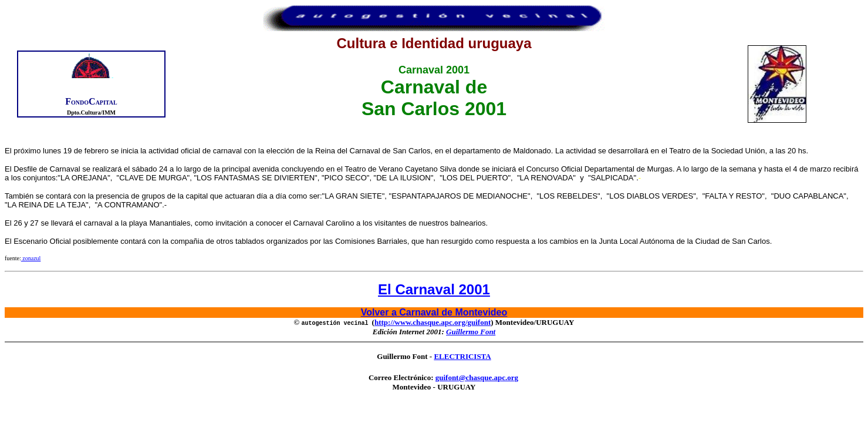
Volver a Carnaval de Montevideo (434, 312)
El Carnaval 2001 (434, 289)
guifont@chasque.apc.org (477, 377)
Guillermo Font (471, 332)
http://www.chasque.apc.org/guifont (433, 322)
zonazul (31, 258)
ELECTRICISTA (462, 356)
